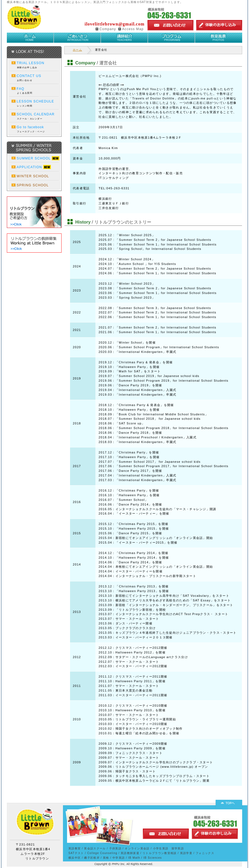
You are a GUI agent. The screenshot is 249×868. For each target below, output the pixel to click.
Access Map (133, 29)
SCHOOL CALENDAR (36, 114)
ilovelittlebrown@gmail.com (115, 24)
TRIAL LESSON (31, 63)
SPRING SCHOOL (33, 185)
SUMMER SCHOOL (38, 158)
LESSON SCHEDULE (35, 101)
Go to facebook (30, 127)
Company (108, 29)
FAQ (21, 89)
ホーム (77, 50)
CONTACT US (29, 76)
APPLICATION (34, 167)
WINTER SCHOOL (33, 176)
